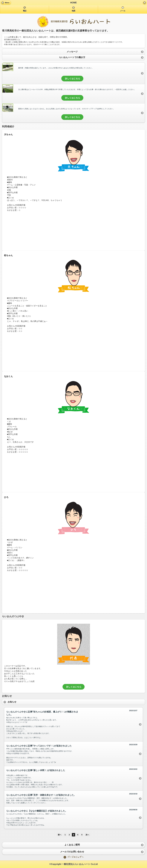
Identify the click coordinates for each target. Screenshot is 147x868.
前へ (60, 835)
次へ (87, 835)
